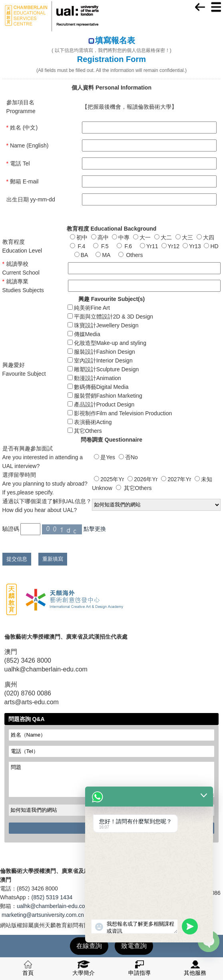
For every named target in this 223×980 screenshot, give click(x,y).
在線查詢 (89, 946)
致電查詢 (134, 946)
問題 (112, 779)
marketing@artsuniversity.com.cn (43, 915)
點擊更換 (95, 529)
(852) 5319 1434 (52, 897)
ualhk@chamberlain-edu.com (53, 906)
